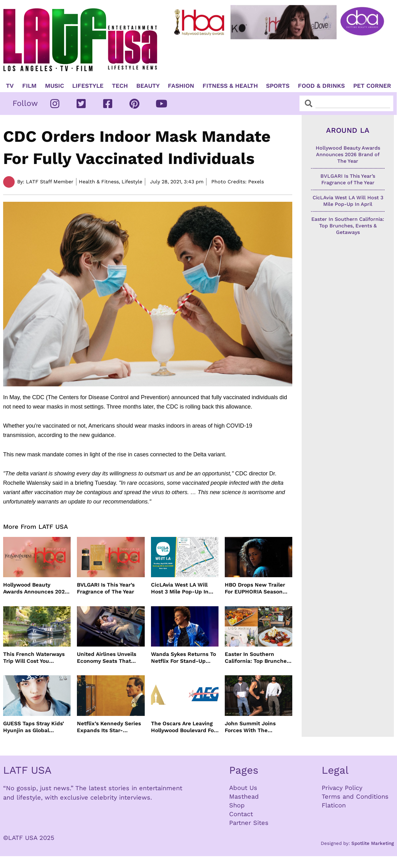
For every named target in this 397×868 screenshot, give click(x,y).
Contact (241, 814)
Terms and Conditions (355, 796)
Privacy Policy (342, 788)
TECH (120, 86)
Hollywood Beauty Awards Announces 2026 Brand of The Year (35, 588)
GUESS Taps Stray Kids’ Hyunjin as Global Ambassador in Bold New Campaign (36, 727)
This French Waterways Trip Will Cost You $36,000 (34, 658)
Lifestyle (88, 86)
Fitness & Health (230, 86)
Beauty (148, 86)
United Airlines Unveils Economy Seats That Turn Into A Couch (107, 658)
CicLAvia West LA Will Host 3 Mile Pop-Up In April (180, 588)
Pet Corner (372, 86)
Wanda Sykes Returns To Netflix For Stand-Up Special (183, 658)
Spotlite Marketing (373, 843)
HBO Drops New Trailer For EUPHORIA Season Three (255, 588)
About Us (243, 788)
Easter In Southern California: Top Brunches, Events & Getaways (258, 658)
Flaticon (334, 805)
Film (29, 86)
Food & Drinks (321, 86)
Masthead (244, 796)
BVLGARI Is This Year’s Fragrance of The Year (106, 588)
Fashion (181, 86)
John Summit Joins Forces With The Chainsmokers (250, 727)
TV (10, 86)
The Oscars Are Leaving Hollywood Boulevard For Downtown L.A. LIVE (183, 727)
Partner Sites (249, 823)
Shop (237, 805)
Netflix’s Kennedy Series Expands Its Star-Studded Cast (109, 727)
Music (55, 86)
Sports (278, 86)
